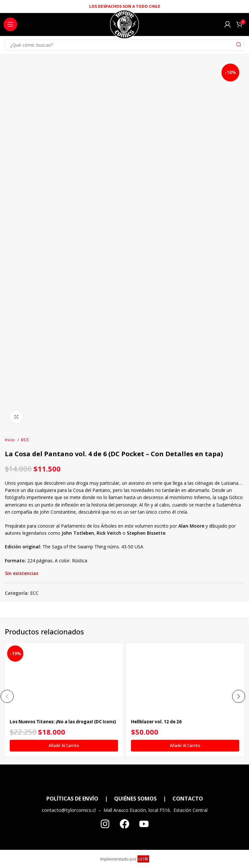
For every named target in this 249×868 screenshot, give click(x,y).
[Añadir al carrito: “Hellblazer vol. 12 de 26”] (185, 746)
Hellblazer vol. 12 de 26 (157, 721)
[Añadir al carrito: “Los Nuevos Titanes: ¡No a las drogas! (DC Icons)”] (64, 746)
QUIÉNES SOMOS (135, 799)
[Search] (124, 45)
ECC (25, 440)
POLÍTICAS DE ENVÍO (72, 799)
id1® (143, 859)
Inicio (10, 440)
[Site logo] (124, 26)
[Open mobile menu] (10, 24)
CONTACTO (188, 799)
